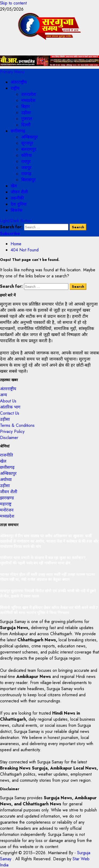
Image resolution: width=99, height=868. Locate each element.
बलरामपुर (29, 149)
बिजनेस (16, 210)
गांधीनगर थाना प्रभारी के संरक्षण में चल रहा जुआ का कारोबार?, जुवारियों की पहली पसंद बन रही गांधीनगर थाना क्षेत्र (43, 560)
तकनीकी (17, 198)
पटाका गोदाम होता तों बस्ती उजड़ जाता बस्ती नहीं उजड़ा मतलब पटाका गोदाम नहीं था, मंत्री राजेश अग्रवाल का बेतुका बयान (48, 577)
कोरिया (26, 155)
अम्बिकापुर (29, 137)
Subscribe (10, 233)
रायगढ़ (26, 174)
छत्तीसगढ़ (18, 131)
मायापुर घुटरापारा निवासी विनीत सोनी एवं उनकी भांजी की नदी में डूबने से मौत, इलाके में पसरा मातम (48, 594)
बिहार (25, 107)
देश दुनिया (18, 204)
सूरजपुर (27, 143)
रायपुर (26, 162)
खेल (14, 186)
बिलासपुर (28, 180)
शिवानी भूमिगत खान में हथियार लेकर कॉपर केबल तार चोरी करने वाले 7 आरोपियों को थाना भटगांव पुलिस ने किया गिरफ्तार (49, 610)
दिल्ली (26, 125)
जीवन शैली (19, 192)
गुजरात (27, 119)
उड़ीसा (26, 113)
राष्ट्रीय (15, 88)
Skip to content (13, 3)
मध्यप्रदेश (28, 100)
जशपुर (26, 168)
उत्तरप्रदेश (29, 94)
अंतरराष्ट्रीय (19, 82)
